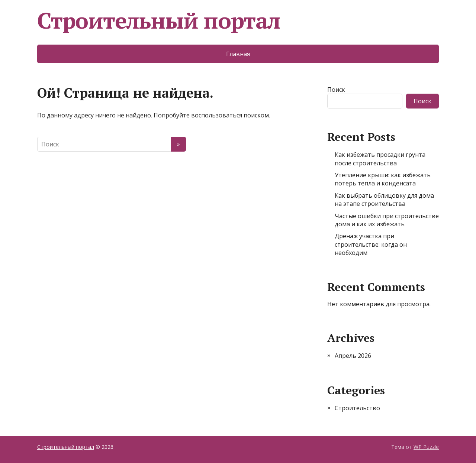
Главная (238, 54)
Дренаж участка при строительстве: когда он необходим (371, 244)
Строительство (357, 408)
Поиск (336, 90)
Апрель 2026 (353, 356)
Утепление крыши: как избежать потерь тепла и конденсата (383, 179)
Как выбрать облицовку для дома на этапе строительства (384, 200)
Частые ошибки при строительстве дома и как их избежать (387, 220)
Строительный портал (159, 20)
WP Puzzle (426, 447)
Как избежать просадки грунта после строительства (380, 159)
